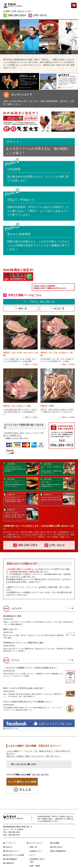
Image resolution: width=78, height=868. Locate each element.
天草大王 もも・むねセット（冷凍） (18, 394)
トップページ (10, 832)
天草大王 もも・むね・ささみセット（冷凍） (56, 342)
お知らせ (9, 836)
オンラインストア (36, 832)
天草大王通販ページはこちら (25, 283)
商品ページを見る (31, 353)
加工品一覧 (59, 297)
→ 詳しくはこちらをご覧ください (23, 753)
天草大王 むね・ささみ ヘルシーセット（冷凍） (20, 342)
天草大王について (12, 840)
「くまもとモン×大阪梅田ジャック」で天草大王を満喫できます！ (30, 656)
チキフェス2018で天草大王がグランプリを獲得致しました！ (28, 690)
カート (33, 844)
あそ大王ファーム (11, 717)
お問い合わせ (40, 15)
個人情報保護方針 (59, 840)
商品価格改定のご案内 (12, 604)
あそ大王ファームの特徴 (15, 844)
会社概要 (56, 832)
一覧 (72, 597)
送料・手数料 (35, 855)
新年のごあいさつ (11, 618)
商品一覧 (34, 836)
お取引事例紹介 (11, 848)
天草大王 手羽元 (47, 394)
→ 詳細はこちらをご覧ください (16, 426)
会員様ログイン (36, 840)
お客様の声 (10, 852)
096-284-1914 (17, 15)
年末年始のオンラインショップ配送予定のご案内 (23, 631)
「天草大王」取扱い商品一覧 (41, 290)
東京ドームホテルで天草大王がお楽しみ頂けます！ (24, 677)
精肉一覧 (23, 297)
